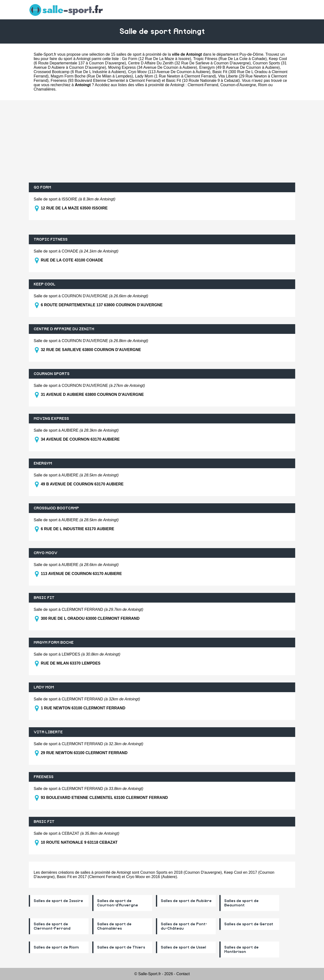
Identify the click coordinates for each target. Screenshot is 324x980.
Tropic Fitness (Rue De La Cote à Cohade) (230, 59)
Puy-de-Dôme (251, 54)
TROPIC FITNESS (51, 239)
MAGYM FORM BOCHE (54, 643)
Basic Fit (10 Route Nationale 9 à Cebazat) (203, 80)
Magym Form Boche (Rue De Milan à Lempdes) (92, 76)
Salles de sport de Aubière (186, 901)
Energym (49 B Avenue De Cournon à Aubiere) (239, 67)
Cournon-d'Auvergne (238, 85)
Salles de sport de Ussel (183, 947)
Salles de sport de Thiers (121, 947)
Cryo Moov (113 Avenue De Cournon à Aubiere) (169, 72)
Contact (183, 974)
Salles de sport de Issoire (58, 901)
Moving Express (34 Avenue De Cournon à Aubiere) (153, 67)
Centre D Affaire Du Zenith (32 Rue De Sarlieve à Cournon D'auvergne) (189, 63)
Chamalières (45, 89)
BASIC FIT (44, 598)
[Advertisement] (162, 141)
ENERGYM (43, 463)
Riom (263, 85)
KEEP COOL (45, 284)
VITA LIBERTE (48, 732)
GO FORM (42, 187)
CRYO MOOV (46, 553)
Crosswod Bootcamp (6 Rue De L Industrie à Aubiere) (80, 72)
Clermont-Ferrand (203, 85)
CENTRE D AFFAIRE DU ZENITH (64, 329)
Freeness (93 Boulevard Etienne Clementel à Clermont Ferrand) (106, 80)
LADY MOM (44, 687)
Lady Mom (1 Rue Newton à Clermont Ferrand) (176, 76)
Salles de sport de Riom (56, 947)
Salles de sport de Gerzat (249, 924)
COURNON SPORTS (52, 374)
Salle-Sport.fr (45, 54)
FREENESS (44, 777)
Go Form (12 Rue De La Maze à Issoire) (157, 59)
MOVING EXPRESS (51, 419)
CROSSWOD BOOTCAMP (56, 508)
